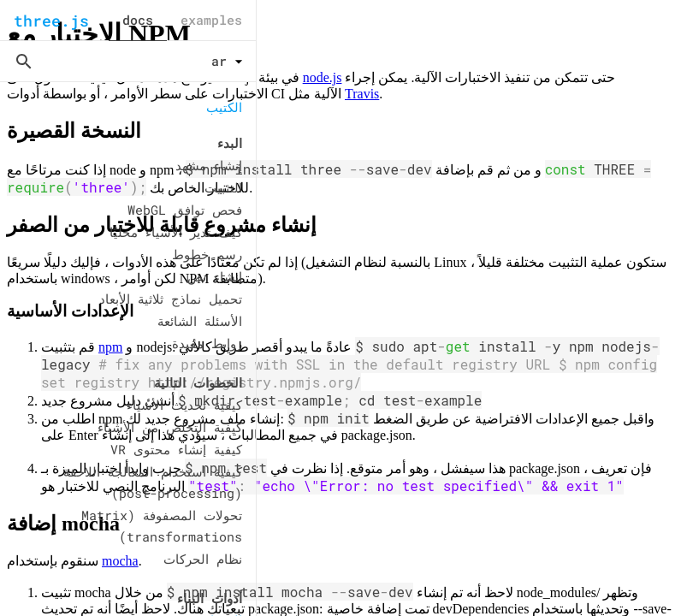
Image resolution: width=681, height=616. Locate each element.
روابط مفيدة (207, 343)
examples (211, 20)
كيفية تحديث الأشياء (184, 405)
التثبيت (223, 187)
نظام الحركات (203, 559)
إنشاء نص (215, 276)
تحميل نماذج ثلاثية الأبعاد (171, 299)
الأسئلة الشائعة (200, 321)
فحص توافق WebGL (185, 210)
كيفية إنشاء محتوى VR (176, 449)
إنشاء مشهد (209, 165)
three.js (51, 21)
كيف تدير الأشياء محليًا (176, 232)
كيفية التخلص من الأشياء (170, 427)
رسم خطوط (207, 254)
